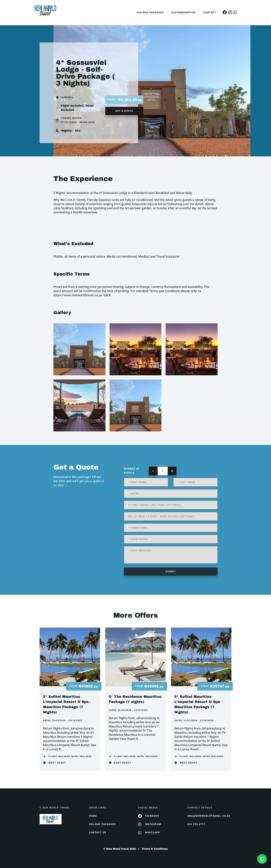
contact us (97, 832)
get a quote (124, 111)
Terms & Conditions (155, 849)
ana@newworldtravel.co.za (209, 816)
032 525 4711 (196, 824)
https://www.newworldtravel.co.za (78, 295)
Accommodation (183, 12)
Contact (210, 12)
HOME (93, 816)
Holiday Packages (150, 12)
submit (171, 571)
